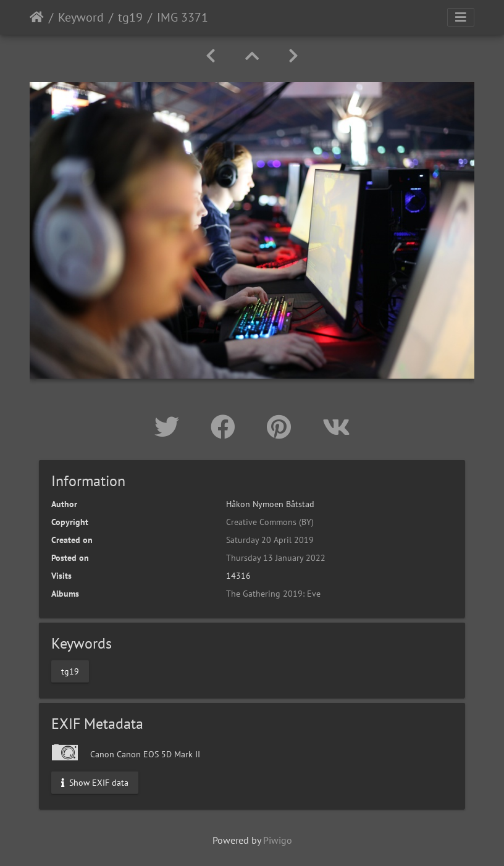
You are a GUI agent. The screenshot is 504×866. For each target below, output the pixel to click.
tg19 (130, 17)
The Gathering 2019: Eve (273, 594)
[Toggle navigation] (461, 17)
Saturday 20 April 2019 (270, 540)
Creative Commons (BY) (270, 522)
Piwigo (278, 840)
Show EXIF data (95, 782)
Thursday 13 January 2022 (276, 558)
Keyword (81, 17)
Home (37, 17)
